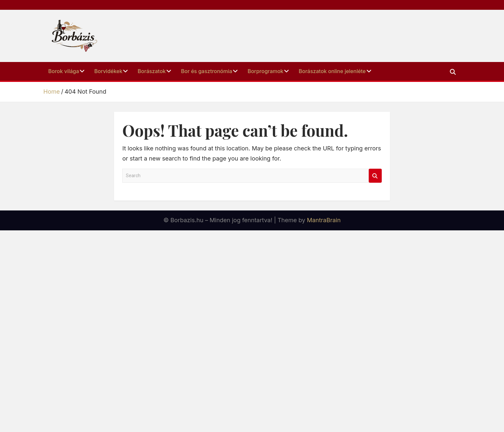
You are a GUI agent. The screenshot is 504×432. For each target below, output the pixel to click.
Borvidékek (108, 71)
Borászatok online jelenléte (332, 71)
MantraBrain (324, 220)
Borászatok (152, 71)
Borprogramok (265, 71)
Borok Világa (64, 71)
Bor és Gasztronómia (207, 71)
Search (375, 176)
